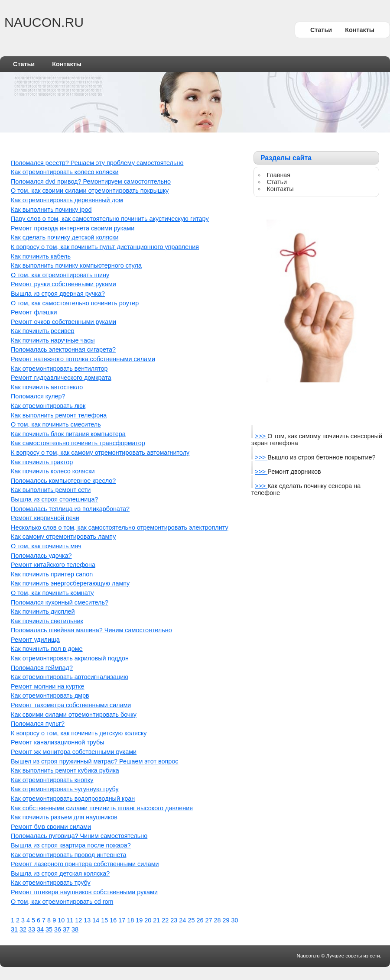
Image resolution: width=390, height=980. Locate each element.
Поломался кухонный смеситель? (60, 602)
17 (122, 920)
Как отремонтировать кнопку (52, 780)
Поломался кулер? (38, 396)
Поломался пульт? (38, 724)
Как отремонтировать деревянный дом (67, 200)
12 (78, 920)
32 (23, 929)
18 (130, 920)
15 (104, 920)
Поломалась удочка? (41, 556)
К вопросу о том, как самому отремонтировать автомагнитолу (100, 453)
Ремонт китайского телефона (53, 565)
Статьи (321, 30)
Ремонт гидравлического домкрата (61, 378)
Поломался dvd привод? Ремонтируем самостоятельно (91, 181)
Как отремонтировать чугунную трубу (65, 789)
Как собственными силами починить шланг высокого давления (102, 808)
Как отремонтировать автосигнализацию (70, 677)
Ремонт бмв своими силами (51, 827)
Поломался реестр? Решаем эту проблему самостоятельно (97, 163)
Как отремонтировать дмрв (50, 695)
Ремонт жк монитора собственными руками (74, 752)
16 (113, 920)
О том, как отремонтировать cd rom (62, 902)
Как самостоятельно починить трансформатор (78, 443)
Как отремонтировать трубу (51, 883)
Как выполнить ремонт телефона (59, 415)
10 (61, 920)
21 (156, 920)
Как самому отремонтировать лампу (63, 537)
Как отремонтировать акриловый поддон (70, 658)
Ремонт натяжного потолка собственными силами (83, 359)
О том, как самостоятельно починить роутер (75, 303)
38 (75, 929)
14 (96, 920)
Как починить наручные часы (53, 340)
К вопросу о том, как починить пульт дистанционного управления (105, 247)
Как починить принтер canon (52, 574)
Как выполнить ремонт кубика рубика (65, 770)
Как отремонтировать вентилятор (59, 369)
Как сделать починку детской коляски (65, 237)
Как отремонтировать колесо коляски (65, 172)
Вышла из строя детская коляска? (60, 873)
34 (40, 929)
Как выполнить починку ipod (51, 210)
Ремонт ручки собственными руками (63, 284)
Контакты (360, 30)
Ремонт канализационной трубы (58, 742)
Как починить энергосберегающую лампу (70, 583)
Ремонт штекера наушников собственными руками (84, 892)
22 (165, 920)
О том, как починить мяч (46, 546)
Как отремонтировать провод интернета (68, 855)
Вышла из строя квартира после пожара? (71, 845)
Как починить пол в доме (47, 649)
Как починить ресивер (43, 331)
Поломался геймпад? (42, 668)
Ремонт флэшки (34, 312)
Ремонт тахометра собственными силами (71, 705)
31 (14, 929)
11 (70, 920)
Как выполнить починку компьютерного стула (76, 265)
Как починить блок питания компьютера (68, 434)
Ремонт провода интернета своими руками (73, 228)
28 (217, 920)
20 (148, 920)
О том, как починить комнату (52, 593)
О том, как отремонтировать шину (60, 275)
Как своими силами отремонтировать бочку (74, 715)
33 (32, 929)
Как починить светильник (47, 621)
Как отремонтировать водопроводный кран (73, 799)
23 (174, 920)
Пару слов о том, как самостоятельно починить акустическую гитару (110, 219)
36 (58, 929)
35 (49, 929)
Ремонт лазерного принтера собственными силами (85, 864)
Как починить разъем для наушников (64, 817)
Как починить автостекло (47, 387)
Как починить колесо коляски (53, 471)
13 (87, 920)
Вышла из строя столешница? (55, 499)
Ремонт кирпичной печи (45, 518)
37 (66, 929)
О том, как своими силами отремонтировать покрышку (90, 191)
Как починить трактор (42, 462)
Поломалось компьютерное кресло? (63, 481)
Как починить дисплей (43, 611)
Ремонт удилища (35, 640)
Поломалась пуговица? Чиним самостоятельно (79, 836)
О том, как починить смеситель (56, 424)
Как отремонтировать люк (48, 406)
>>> (261, 436)
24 (182, 920)
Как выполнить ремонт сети (51, 490)
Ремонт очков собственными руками (63, 322)
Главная (278, 175)
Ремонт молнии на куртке (48, 686)
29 (226, 920)
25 (191, 920)
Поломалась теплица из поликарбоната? (70, 509)
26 (200, 920)
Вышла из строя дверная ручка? (58, 294)
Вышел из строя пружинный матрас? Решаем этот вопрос (95, 761)
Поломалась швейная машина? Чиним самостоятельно (91, 630)
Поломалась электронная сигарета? (63, 349)
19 (139, 920)
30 (234, 920)
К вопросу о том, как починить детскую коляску (79, 733)
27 (208, 920)
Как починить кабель (41, 256)
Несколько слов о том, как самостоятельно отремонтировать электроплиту (120, 527)
